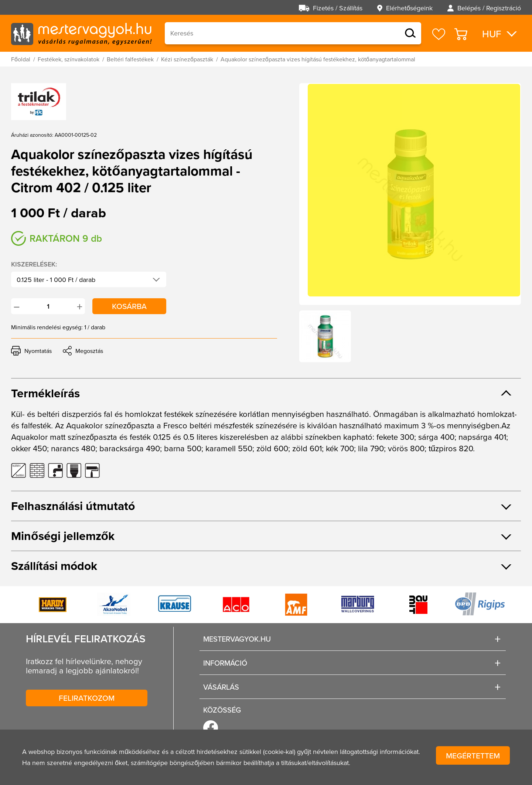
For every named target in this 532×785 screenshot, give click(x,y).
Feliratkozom (87, 698)
